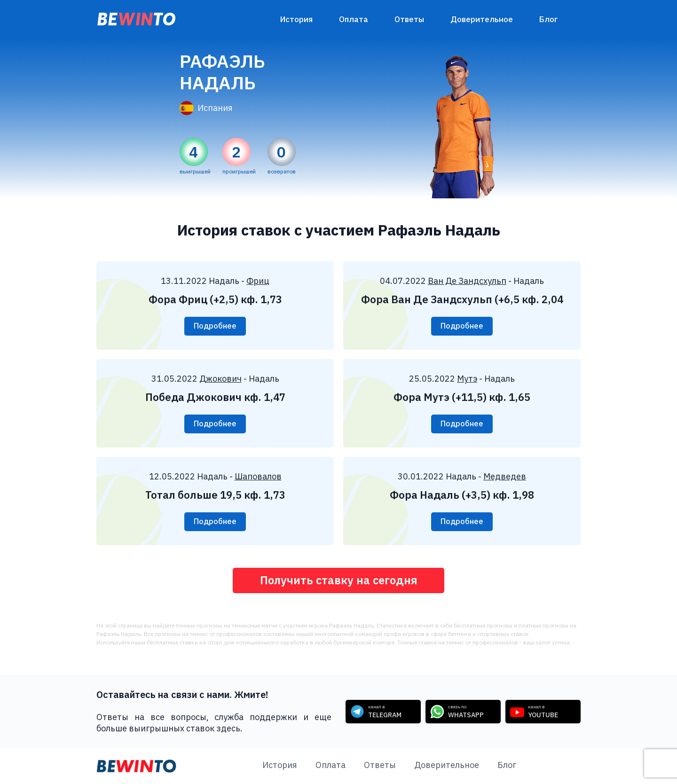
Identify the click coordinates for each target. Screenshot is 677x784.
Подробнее (215, 326)
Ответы (409, 19)
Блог (549, 19)
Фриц (258, 281)
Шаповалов (258, 476)
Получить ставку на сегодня (339, 580)
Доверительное (482, 19)
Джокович (220, 379)
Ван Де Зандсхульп (467, 281)
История (296, 19)
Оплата (354, 19)
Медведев (505, 476)
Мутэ (467, 379)
